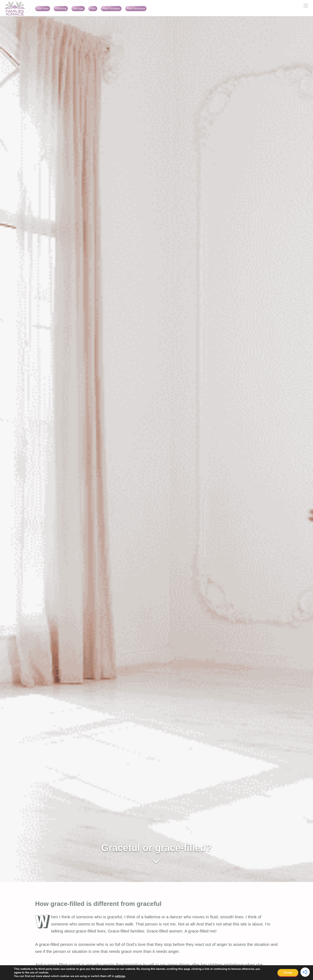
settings (120, 976)
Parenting (61, 8)
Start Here (43, 8)
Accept (288, 973)
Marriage (78, 8)
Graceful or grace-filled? (157, 848)
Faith (93, 8)
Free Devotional (136, 8)
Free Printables (111, 8)
